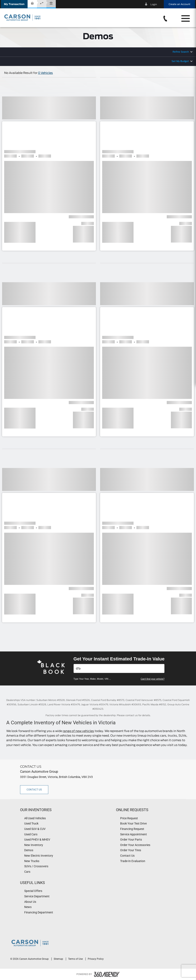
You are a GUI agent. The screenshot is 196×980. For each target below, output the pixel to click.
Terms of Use (76, 959)
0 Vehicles (45, 73)
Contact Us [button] (34, 790)
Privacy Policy (96, 959)
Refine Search (181, 52)
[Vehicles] (119, 668)
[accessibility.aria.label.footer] (107, 974)
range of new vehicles (78, 731)
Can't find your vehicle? (153, 679)
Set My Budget (180, 61)
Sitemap (59, 959)
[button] (14, 4)
